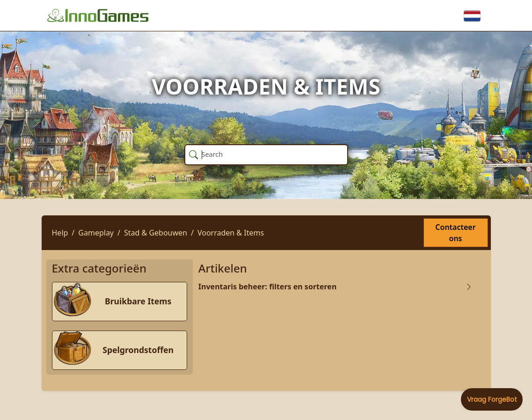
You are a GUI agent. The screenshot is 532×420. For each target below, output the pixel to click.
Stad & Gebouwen (156, 233)
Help (60, 233)
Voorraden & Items (231, 233)
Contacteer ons (455, 233)
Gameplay (96, 233)
